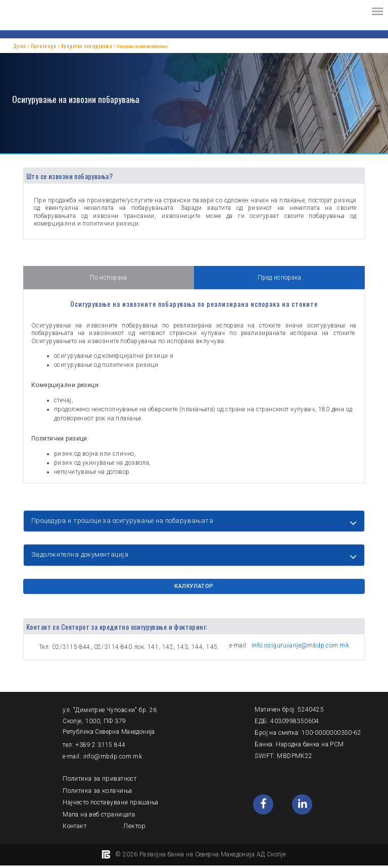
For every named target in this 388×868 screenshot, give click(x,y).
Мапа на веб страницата (98, 818)
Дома (17, 46)
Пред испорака (279, 278)
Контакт (74, 829)
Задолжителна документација (80, 556)
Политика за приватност (99, 783)
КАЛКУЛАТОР (194, 591)
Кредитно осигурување (63, 46)
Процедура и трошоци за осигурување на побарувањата (122, 521)
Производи (33, 46)
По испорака (109, 278)
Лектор (133, 829)
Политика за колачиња (97, 794)
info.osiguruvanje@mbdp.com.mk (300, 649)
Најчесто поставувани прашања (110, 806)
